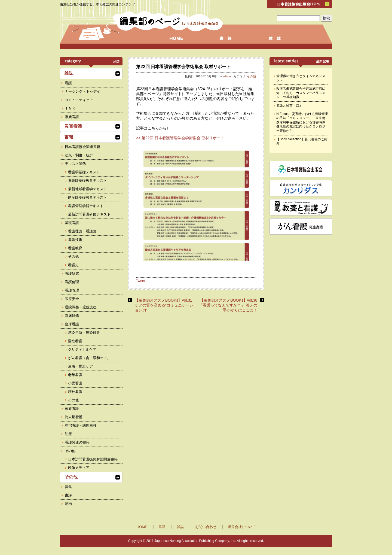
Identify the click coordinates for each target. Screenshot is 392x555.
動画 (68, 504)
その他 (251, 76)
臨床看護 (72, 324)
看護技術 (75, 240)
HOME (142, 527)
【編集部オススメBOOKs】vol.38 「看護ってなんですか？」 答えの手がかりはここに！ (228, 305)
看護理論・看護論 (82, 231)
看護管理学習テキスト (86, 206)
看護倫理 (72, 282)
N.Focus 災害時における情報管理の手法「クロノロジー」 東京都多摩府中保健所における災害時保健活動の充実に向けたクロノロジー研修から (302, 122)
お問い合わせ (206, 527)
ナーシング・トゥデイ (82, 91)
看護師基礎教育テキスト (88, 181)
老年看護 (75, 375)
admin (227, 76)
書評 (68, 495)
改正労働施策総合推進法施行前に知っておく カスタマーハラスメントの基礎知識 (301, 93)
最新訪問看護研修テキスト (89, 214)
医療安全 (72, 299)
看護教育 (75, 248)
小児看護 (75, 383)
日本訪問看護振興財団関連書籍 (93, 459)
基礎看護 (72, 223)
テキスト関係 (75, 164)
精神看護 (75, 392)
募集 (68, 487)
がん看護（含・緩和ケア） (89, 358)
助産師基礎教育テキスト (88, 197)
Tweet (140, 281)
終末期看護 (74, 417)
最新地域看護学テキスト (88, 189)
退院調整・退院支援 (81, 307)
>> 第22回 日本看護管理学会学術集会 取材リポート (180, 138)
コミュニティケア (79, 100)
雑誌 (69, 73)
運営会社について (242, 527)
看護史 (73, 265)
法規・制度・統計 (79, 155)
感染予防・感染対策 (84, 333)
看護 (68, 83)
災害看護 (73, 126)
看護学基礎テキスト (84, 172)
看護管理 (72, 290)
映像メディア (79, 468)
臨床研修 (72, 316)
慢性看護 (75, 341)
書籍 (69, 137)
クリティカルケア (82, 349)
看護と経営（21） (290, 105)
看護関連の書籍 (77, 442)
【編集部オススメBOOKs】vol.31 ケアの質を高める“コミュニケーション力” (165, 305)
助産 (68, 434)
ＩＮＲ (70, 108)
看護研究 (72, 273)
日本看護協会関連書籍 (82, 147)
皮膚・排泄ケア (80, 366)
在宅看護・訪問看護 (81, 425)
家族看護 (72, 117)
